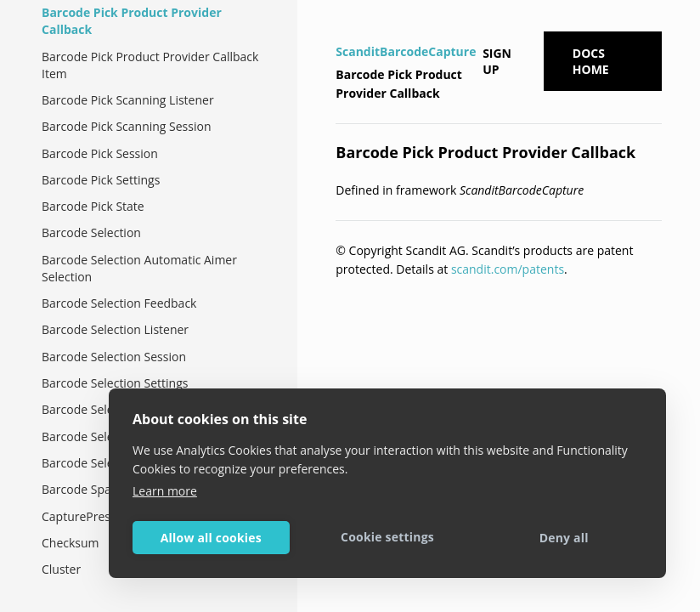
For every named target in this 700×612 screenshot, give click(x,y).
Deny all (564, 538)
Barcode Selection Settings (115, 383)
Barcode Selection (91, 232)
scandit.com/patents (508, 269)
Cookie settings (387, 537)
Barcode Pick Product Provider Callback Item (150, 65)
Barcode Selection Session (114, 357)
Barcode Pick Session (100, 153)
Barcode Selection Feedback (119, 303)
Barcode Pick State (93, 206)
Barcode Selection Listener (115, 329)
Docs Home (591, 61)
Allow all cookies (211, 538)
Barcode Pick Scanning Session (127, 126)
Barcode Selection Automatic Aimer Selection (139, 268)
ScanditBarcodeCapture (406, 51)
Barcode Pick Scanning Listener (128, 100)
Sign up (497, 61)
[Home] (338, 29)
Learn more (165, 491)
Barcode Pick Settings (101, 180)
